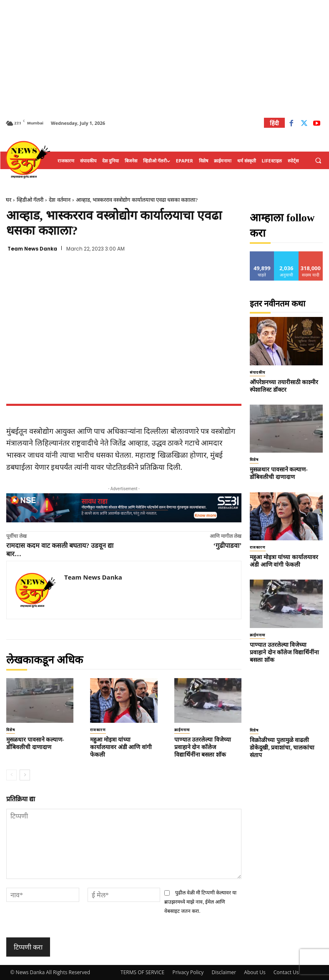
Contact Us (286, 972)
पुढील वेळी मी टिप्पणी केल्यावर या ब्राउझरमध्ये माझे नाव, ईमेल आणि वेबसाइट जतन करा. (200, 902)
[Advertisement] (164, 58)
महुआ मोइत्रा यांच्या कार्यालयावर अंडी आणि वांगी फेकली (121, 747)
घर (9, 200)
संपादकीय (257, 372)
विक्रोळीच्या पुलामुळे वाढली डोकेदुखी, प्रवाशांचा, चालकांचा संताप (282, 748)
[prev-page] (11, 775)
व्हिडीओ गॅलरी (30, 200)
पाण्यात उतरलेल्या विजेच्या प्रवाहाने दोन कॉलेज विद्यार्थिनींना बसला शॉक (203, 747)
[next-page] (25, 775)
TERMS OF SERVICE (142, 972)
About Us (255, 972)
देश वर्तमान (59, 200)
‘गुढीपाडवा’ (228, 546)
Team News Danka (32, 249)
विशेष (11, 730)
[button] (318, 161)
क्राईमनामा (182, 730)
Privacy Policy (188, 972)
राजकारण (98, 730)
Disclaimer (224, 972)
